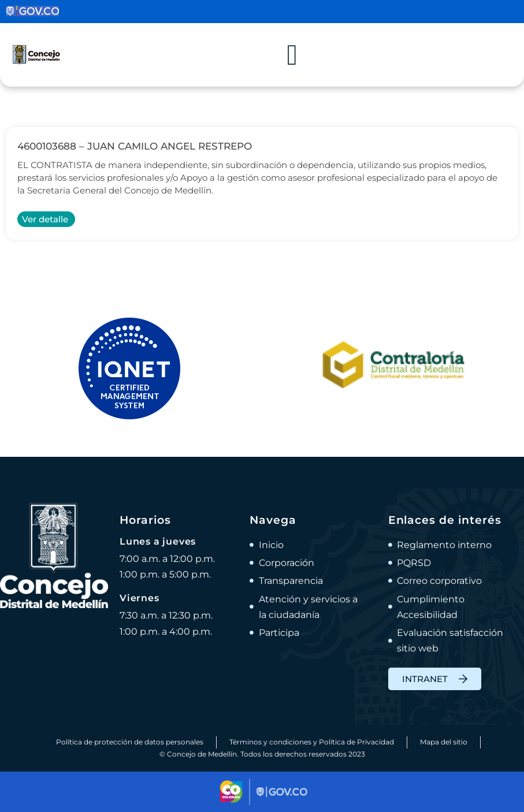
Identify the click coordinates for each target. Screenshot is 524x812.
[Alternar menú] (292, 55)
